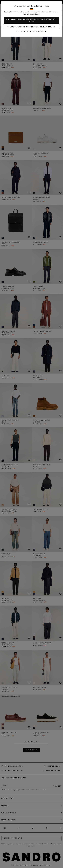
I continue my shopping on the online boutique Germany (31, 27)
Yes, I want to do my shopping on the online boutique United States (31, 20)
